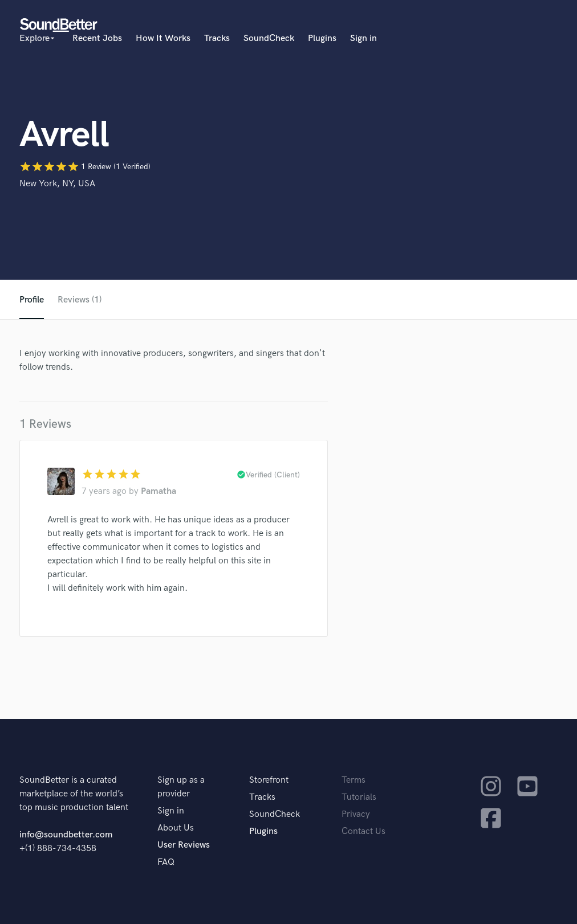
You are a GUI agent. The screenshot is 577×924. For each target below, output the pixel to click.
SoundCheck (269, 38)
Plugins (322, 38)
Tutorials (359, 797)
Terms (353, 780)
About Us (176, 828)
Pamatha (159, 491)
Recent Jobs (97, 38)
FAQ (166, 862)
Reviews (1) (80, 300)
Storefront (269, 780)
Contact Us (363, 831)
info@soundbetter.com (66, 835)
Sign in (363, 38)
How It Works (163, 38)
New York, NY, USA (57, 184)
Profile (32, 300)
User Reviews (184, 845)
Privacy (356, 814)
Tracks (217, 38)
